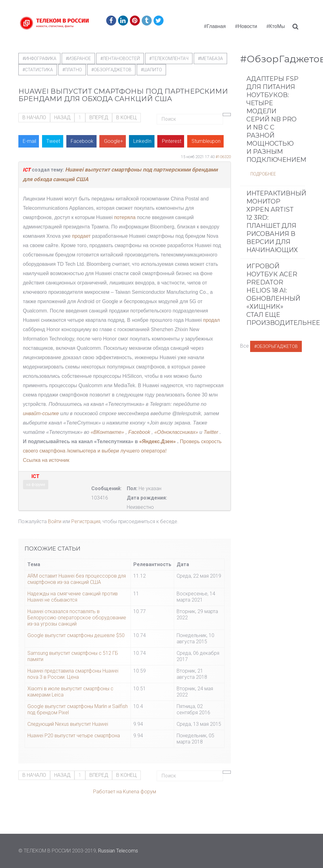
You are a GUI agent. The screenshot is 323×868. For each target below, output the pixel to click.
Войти (55, 521)
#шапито (151, 70)
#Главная (215, 26)
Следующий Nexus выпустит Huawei (68, 724)
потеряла (125, 217)
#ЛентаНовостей (120, 59)
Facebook (140, 432)
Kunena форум (140, 792)
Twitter (211, 432)
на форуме (36, 485)
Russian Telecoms (118, 851)
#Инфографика (39, 59)
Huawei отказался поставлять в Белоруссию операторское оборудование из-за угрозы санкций (77, 618)
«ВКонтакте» (107, 432)
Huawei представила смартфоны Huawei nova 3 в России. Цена (73, 674)
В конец (126, 117)
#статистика (38, 70)
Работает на (107, 792)
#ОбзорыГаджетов (276, 346)
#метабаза (210, 59)
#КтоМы (275, 26)
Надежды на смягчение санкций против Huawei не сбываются (73, 597)
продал (211, 320)
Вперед (99, 117)
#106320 (223, 157)
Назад (62, 117)
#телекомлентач (169, 59)
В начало (34, 117)
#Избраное (78, 59)
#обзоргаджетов (111, 70)
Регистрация (86, 521)
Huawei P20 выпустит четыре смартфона (74, 736)
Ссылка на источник (46, 460)
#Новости (246, 26)
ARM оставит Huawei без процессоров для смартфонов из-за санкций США (77, 579)
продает (81, 236)
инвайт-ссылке (41, 413)
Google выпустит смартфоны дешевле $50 (76, 635)
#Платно (72, 70)
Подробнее (263, 174)
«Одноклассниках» (176, 432)
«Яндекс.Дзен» (157, 441)
